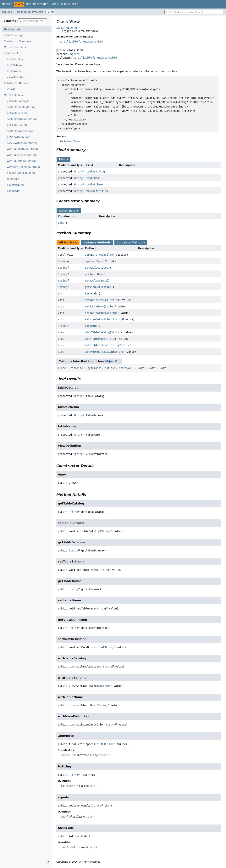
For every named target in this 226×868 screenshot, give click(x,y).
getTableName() (17, 125)
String (78, 172)
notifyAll (126, 368)
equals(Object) (16, 185)
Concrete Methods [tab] (131, 242)
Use (28, 4)
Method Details (13, 95)
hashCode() (14, 191)
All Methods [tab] (68, 242)
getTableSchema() (18, 113)
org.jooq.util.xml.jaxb (30, 12)
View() (11, 89)
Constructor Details (16, 83)
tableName (14, 71)
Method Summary (15, 47)
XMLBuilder (107, 255)
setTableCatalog (96, 300)
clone (62, 368)
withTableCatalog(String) (22, 149)
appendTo (91, 255)
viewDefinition (16, 77)
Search (65, 4)
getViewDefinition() (19, 137)
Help (75, 4)
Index (54, 4)
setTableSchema (96, 313)
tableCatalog (15, 59)
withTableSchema (96, 345)
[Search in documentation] (194, 12)
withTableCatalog (97, 332)
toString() (13, 179)
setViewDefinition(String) (23, 143)
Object (73, 54)
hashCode (91, 294)
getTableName (94, 274)
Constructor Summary (18, 41)
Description (12, 29)
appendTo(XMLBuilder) (21, 173)
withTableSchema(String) (23, 155)
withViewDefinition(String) (23, 167)
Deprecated (41, 4)
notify (109, 368)
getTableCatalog (96, 268)
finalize (77, 368)
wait (141, 368)
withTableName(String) (21, 161)
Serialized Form (70, 141)
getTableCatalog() (18, 101)
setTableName (94, 306)
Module (7, 4)
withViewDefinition (99, 352)
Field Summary (13, 35)
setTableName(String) (21, 131)
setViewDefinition (98, 319)
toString (91, 326)
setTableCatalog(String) (22, 107)
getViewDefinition (98, 287)
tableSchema (15, 65)
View (51, 12)
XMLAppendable (93, 42)
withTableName (95, 339)
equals (90, 261)
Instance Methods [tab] (97, 242)
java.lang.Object (67, 28)
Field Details (12, 53)
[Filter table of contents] (32, 21)
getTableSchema (96, 281)
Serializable (69, 42)
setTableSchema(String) (22, 119)
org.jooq (7, 12)
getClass (94, 368)
